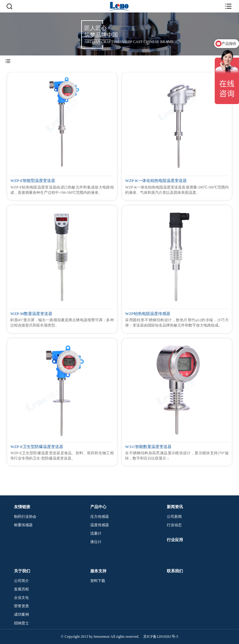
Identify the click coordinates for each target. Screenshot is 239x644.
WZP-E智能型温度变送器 (33, 181)
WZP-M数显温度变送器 (31, 314)
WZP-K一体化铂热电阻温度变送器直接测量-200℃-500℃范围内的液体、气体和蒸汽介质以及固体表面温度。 (177, 190)
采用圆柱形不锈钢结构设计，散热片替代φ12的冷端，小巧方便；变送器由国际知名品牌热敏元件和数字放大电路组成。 (177, 323)
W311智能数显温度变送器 (148, 447)
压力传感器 (100, 517)
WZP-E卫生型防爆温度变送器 (37, 447)
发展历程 (21, 589)
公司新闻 (174, 517)
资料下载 (98, 581)
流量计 (96, 533)
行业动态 (174, 525)
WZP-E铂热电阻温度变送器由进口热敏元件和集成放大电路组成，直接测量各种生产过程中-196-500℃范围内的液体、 (62, 190)
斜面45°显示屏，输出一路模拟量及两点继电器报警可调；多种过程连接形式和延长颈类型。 (62, 323)
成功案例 (21, 614)
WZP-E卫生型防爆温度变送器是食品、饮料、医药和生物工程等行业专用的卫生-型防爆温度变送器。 (62, 456)
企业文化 (21, 598)
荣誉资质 (21, 606)
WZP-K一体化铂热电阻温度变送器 (156, 181)
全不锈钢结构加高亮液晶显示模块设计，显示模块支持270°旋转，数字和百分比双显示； (177, 456)
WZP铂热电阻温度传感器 (148, 314)
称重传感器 (23, 525)
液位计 (96, 542)
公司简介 (21, 581)
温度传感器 (100, 525)
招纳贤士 (21, 623)
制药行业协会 (25, 517)
